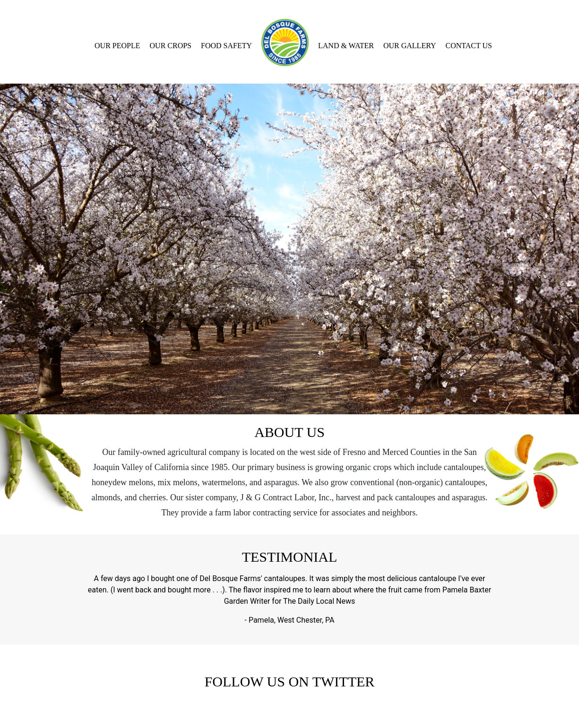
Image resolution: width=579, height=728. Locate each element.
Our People (117, 46)
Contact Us (469, 46)
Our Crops (171, 46)
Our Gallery (410, 46)
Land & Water (346, 46)
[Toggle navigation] (6, 8)
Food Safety (226, 46)
